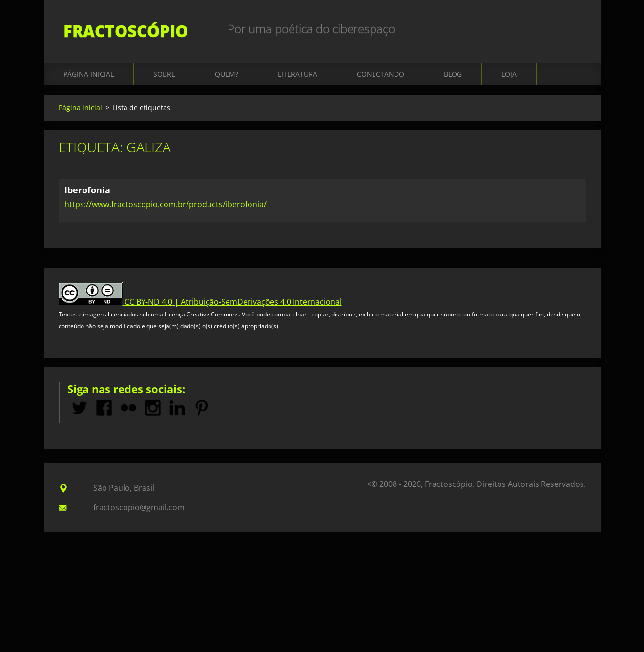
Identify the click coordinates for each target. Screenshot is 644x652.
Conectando (381, 74)
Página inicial (89, 74)
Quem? (227, 74)
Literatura (298, 74)
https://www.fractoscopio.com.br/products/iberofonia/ (166, 204)
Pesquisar (575, 28)
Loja (509, 74)
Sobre (164, 74)
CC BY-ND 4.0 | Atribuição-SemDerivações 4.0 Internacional (233, 302)
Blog (453, 74)
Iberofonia (87, 190)
